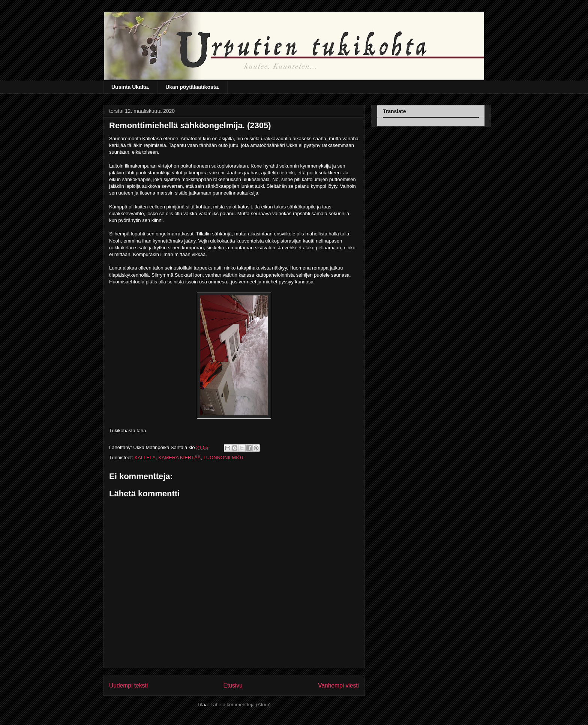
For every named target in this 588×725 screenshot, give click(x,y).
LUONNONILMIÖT (223, 458)
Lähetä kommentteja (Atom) (240, 705)
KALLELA (145, 458)
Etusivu (233, 685)
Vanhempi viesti (338, 685)
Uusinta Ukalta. (130, 87)
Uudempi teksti (128, 685)
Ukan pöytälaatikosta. (192, 87)
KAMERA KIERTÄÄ (179, 458)
